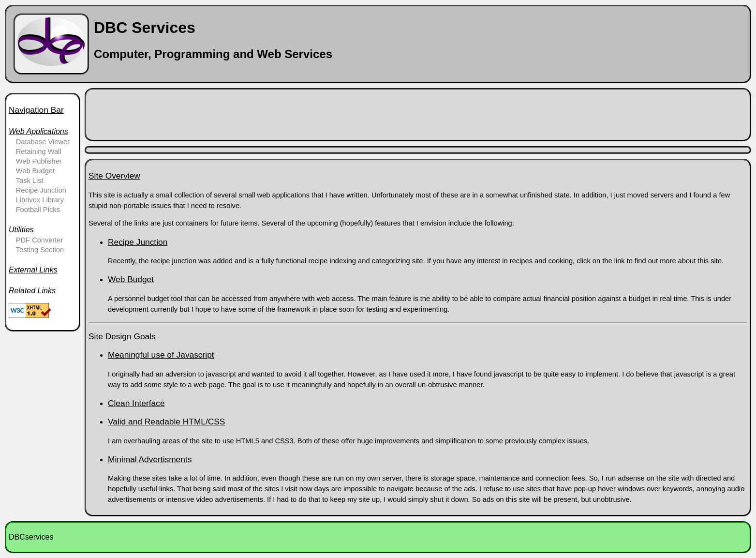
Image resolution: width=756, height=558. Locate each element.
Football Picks (38, 210)
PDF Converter (40, 240)
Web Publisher (39, 161)
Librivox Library (40, 200)
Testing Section (40, 250)
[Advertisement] (265, 114)
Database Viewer (43, 142)
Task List (30, 181)
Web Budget (35, 171)
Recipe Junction (41, 190)
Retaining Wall (39, 151)
